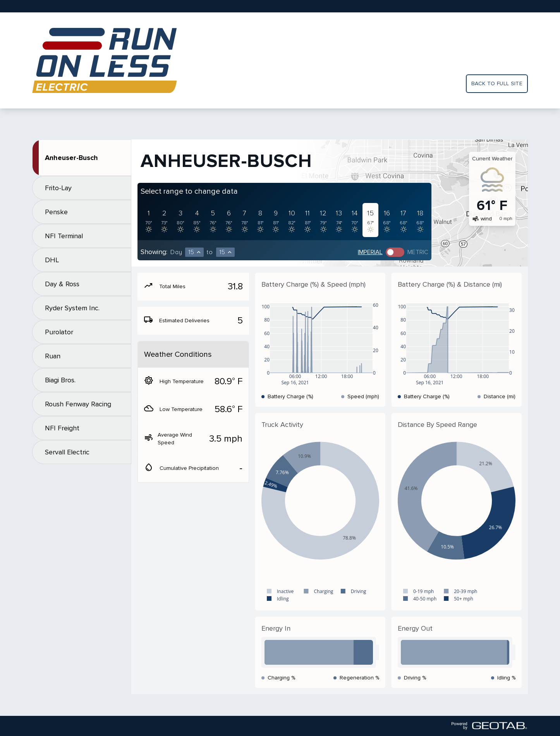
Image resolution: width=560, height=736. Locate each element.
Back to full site (497, 83)
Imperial (370, 252)
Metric (418, 252)
